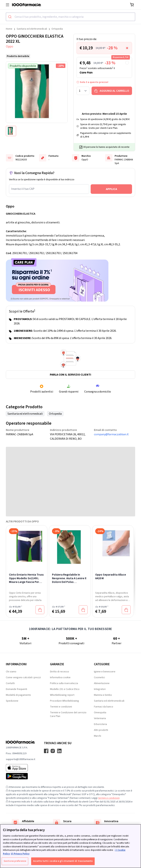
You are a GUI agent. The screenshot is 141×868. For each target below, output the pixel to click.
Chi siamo (11, 672)
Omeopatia (100, 713)
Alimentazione (102, 683)
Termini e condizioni (61, 707)
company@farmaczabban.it (111, 434)
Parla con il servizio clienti (70, 375)
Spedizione (12, 701)
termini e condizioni (109, 798)
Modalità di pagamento (18, 695)
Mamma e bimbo (103, 695)
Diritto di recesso (60, 672)
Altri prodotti (101, 730)
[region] (70, 846)
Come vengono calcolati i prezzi (23, 677)
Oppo (10, 46)
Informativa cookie (60, 677)
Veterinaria (100, 718)
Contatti (10, 683)
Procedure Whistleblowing (64, 701)
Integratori (100, 689)
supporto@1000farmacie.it (21, 759)
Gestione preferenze (15, 861)
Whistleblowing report (62, 695)
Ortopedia (57, 29)
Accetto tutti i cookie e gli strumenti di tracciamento (63, 861)
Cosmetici (99, 677)
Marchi (98, 736)
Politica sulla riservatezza (64, 683)
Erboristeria (100, 724)
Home (9, 29)
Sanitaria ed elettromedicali (32, 29)
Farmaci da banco (104, 707)
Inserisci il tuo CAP (23, 189)
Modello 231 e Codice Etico (65, 689)
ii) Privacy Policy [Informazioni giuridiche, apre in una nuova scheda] (20, 854)
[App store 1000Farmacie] (21, 768)
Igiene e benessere (105, 672)
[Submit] (10, 17)
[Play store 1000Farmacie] (21, 776)
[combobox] (70, 17)
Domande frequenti (16, 689)
